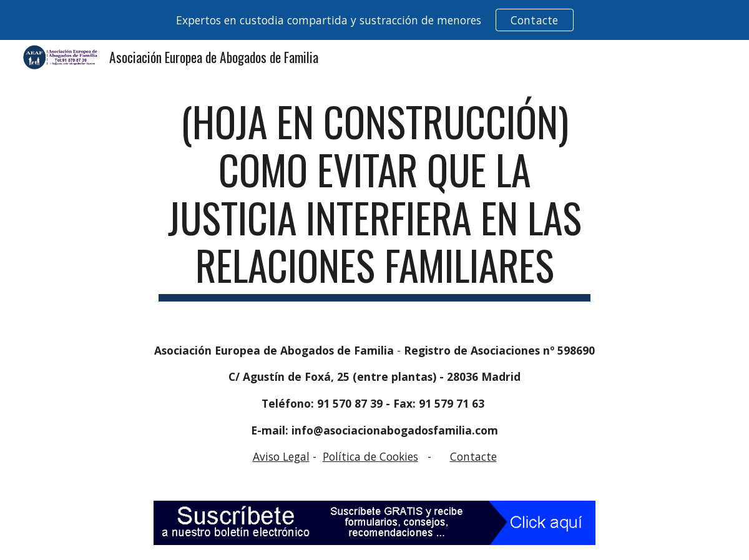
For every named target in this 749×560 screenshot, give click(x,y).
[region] (374, 20)
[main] (374, 199)
